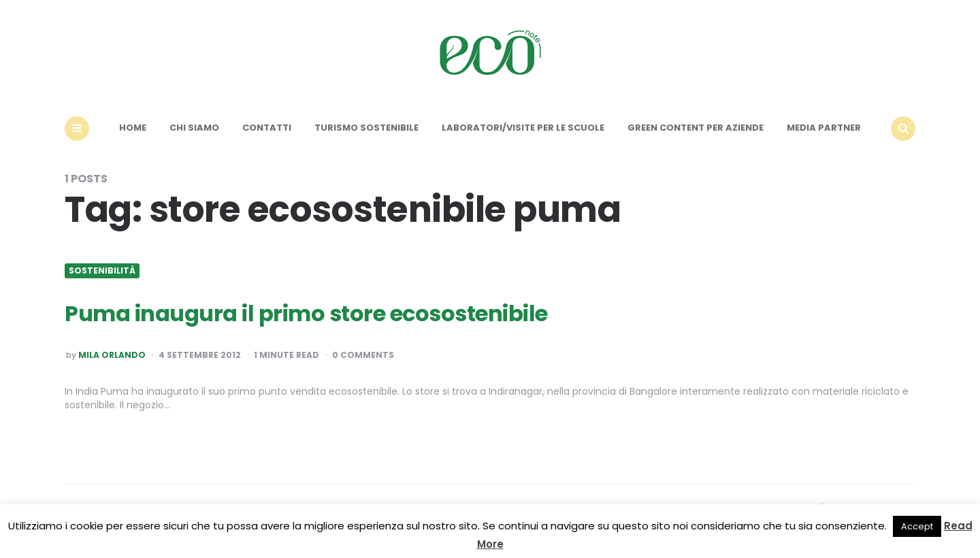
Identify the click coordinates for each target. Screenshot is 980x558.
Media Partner (824, 128)
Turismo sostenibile (366, 128)
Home (133, 128)
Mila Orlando (112, 355)
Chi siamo (194, 128)
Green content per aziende (696, 128)
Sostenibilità (102, 271)
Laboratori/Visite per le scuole (523, 128)
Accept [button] (917, 526)
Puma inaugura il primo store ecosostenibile (306, 313)
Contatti (267, 128)
